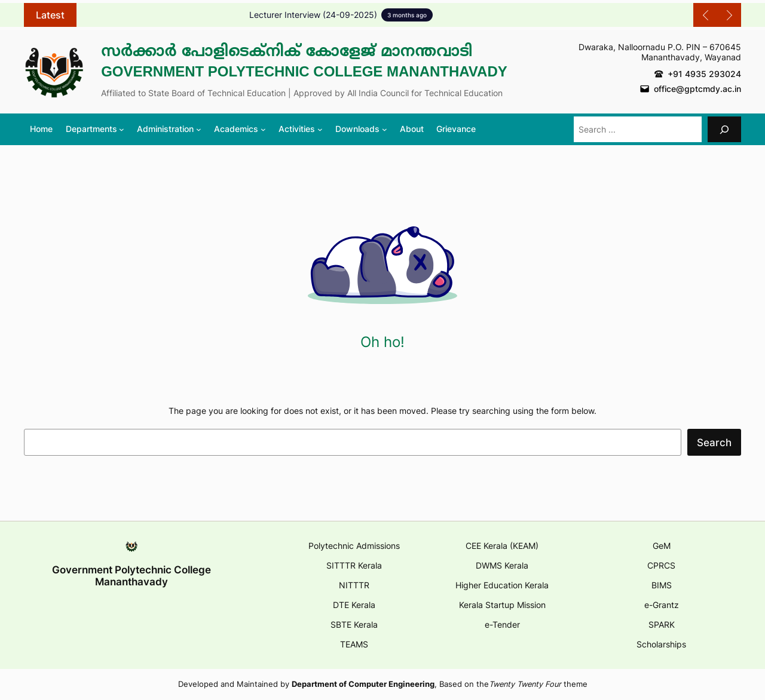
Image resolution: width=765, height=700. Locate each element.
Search (714, 443)
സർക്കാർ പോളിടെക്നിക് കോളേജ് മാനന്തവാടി (287, 51)
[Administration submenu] (169, 129)
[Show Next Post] (729, 15)
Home (41, 129)
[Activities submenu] (300, 129)
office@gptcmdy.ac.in (697, 89)
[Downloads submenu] (361, 129)
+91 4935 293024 (704, 74)
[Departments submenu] (95, 129)
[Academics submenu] (240, 129)
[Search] (724, 129)
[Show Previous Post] (705, 15)
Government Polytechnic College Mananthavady (304, 71)
